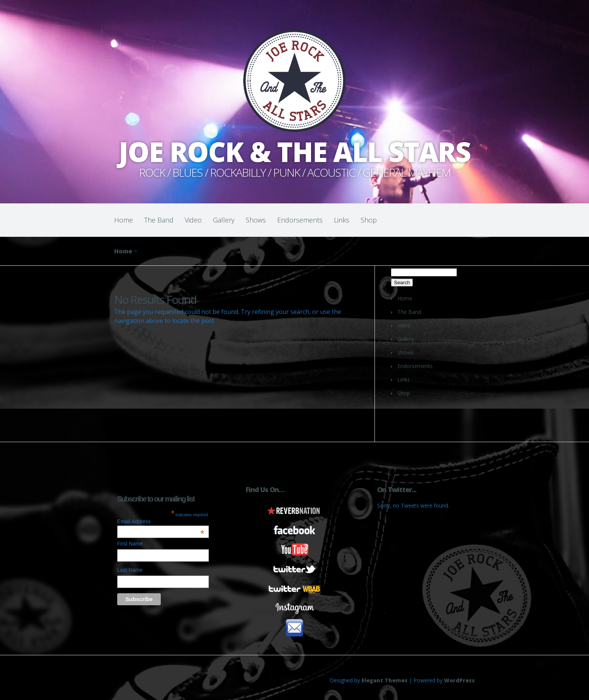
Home (124, 220)
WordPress (459, 680)
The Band (159, 220)
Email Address (161, 521)
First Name (130, 544)
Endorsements (300, 220)
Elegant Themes (384, 680)
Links (342, 220)
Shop (369, 220)
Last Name (130, 570)
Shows (256, 220)
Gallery (224, 220)
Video (193, 220)
